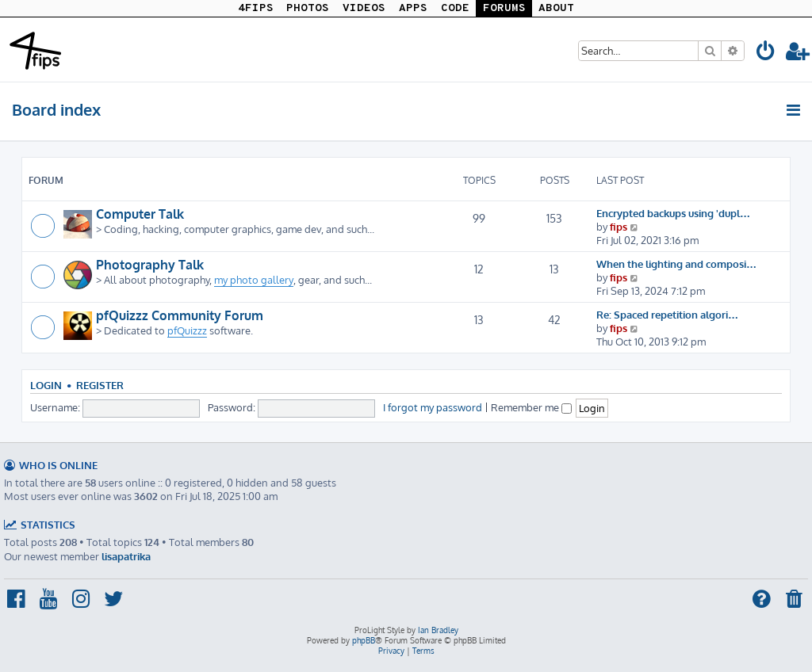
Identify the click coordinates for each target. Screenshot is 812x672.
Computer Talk (140, 214)
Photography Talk (150, 265)
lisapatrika (126, 556)
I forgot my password (433, 407)
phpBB (364, 640)
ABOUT (556, 8)
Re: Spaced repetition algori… (667, 314)
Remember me (531, 407)
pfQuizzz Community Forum (180, 315)
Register (100, 385)
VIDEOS (364, 8)
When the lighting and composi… (676, 263)
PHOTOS (308, 8)
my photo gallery (254, 279)
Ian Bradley (438, 630)
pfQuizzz (187, 330)
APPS (413, 8)
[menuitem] (766, 53)
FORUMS (504, 8)
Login (46, 385)
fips (619, 226)
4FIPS (256, 8)
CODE (455, 8)
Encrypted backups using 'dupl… (673, 213)
